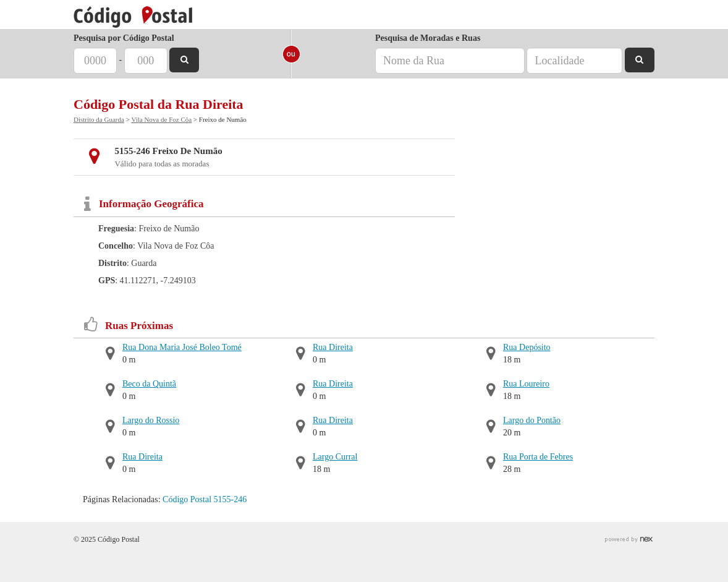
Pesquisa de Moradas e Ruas (428, 38)
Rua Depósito (527, 347)
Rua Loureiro (526, 384)
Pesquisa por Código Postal (124, 38)
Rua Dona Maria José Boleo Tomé (182, 347)
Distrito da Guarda (99, 119)
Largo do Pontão (532, 420)
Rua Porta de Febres (538, 457)
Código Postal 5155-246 (205, 499)
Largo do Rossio (151, 420)
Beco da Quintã (149, 384)
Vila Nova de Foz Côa (161, 119)
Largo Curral (335, 457)
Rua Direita (142, 457)
